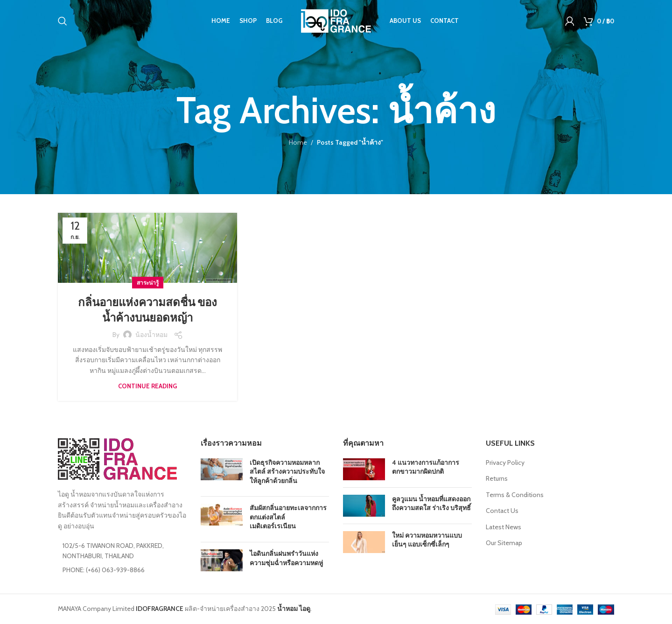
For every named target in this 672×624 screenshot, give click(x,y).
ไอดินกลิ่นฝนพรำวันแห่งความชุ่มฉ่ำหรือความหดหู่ (286, 558)
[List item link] (122, 570)
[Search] (63, 21)
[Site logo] (336, 20)
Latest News (504, 527)
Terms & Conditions (515, 495)
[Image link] (117, 458)
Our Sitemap (504, 543)
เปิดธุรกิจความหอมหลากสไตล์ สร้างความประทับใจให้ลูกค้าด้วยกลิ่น (287, 472)
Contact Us (502, 511)
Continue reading (147, 386)
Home (298, 142)
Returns (497, 478)
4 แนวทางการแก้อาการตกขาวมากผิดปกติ (426, 467)
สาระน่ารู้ (148, 283)
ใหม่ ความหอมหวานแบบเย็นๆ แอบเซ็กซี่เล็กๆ (427, 540)
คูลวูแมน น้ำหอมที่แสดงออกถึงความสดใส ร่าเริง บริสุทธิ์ (431, 504)
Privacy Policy (505, 463)
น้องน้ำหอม (151, 335)
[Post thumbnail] (222, 474)
